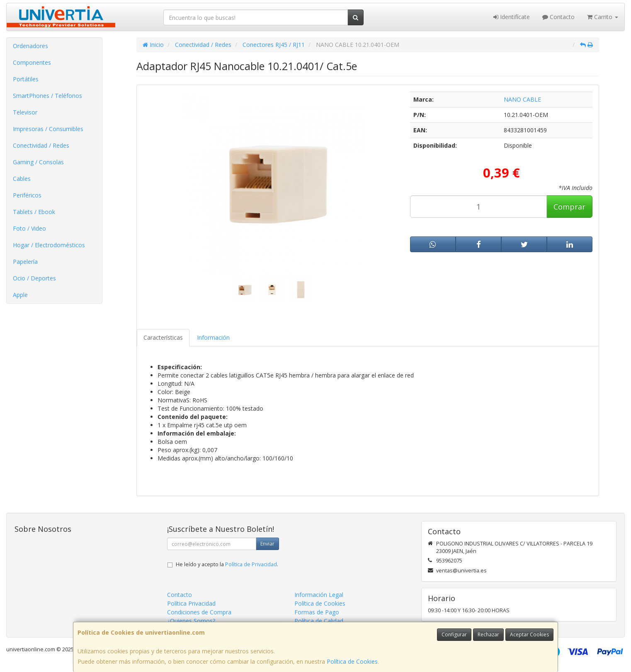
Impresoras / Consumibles (48, 129)
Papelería (25, 262)
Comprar (569, 207)
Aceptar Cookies (529, 634)
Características (163, 337)
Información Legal (319, 595)
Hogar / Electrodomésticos (49, 245)
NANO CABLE (522, 99)
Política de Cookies (352, 661)
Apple (20, 295)
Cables (22, 179)
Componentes (32, 62)
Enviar (267, 544)
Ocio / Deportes (34, 278)
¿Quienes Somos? (191, 621)
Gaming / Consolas (38, 162)
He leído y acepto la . (227, 564)
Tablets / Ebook (34, 212)
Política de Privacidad (251, 564)
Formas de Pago (317, 612)
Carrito (603, 17)
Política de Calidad (319, 621)
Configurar (454, 634)
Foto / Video (29, 228)
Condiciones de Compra (199, 612)
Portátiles (26, 79)
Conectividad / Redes (41, 145)
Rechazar (488, 634)
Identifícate (512, 17)
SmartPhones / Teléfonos (47, 96)
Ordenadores (30, 46)
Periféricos (27, 195)
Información (213, 337)
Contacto (558, 17)
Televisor (25, 112)
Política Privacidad (191, 603)
